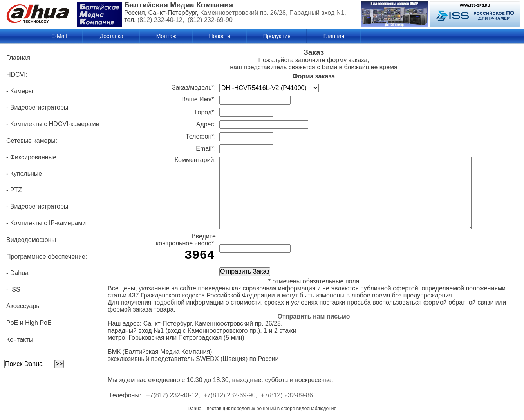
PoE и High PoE (29, 323)
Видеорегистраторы (39, 107)
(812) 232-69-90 (210, 20)
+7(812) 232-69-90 (230, 395)
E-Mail (59, 36)
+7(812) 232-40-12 (172, 395)
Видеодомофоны (31, 240)
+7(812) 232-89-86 (287, 395)
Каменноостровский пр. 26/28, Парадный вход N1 (272, 13)
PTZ (16, 190)
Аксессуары (23, 306)
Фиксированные (33, 157)
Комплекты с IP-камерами (48, 223)
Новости (220, 36)
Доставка (112, 36)
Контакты (20, 340)
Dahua (19, 273)
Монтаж (166, 36)
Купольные (26, 174)
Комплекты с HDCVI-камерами (55, 124)
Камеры (22, 91)
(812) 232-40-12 (160, 20)
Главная (334, 36)
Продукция (277, 36)
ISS (15, 289)
